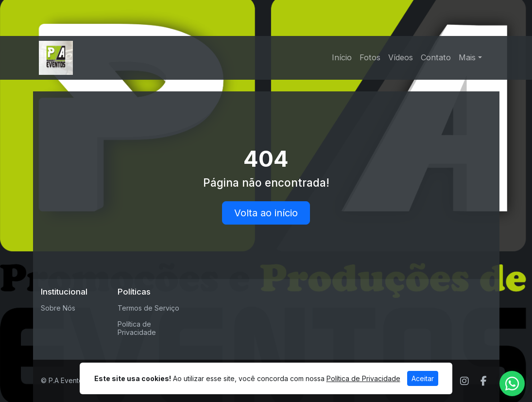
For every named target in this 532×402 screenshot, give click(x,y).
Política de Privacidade (137, 328)
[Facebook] (484, 381)
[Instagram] (464, 381)
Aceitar (423, 378)
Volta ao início (266, 213)
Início (342, 57)
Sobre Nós (58, 308)
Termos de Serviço (148, 308)
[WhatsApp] (512, 384)
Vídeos (401, 57)
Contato (436, 57)
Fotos (370, 57)
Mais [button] (467, 57)
